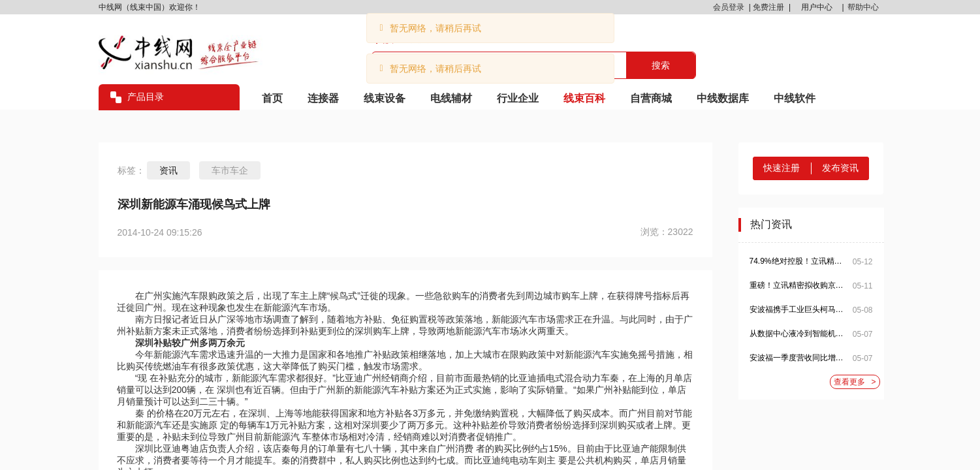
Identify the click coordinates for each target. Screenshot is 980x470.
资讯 (168, 170)
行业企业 (518, 98)
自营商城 (651, 98)
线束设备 (385, 98)
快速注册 (782, 168)
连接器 (323, 98)
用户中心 (817, 7)
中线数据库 (723, 98)
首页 (272, 98)
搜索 (661, 65)
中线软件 (795, 98)
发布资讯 (840, 168)
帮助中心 (863, 7)
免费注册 (768, 7)
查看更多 (855, 382)
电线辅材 (451, 98)
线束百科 (584, 98)
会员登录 (729, 7)
